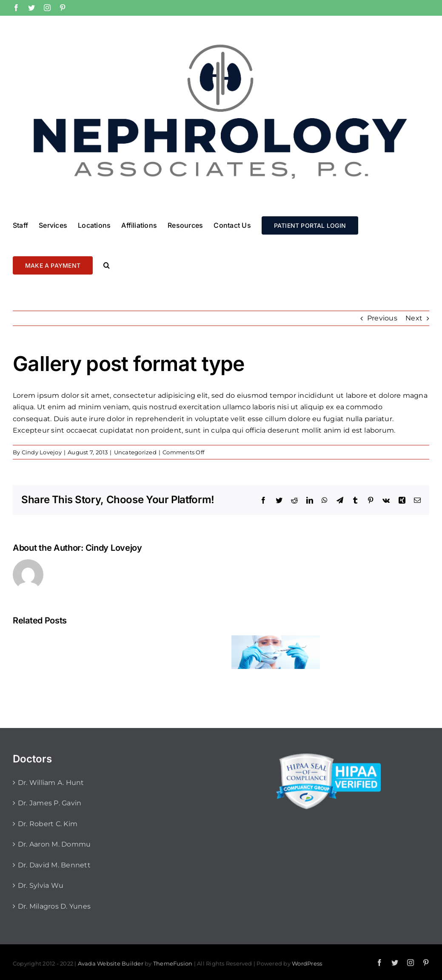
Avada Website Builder (111, 963)
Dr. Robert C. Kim (48, 824)
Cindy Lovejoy (42, 452)
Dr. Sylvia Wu (41, 885)
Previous (382, 318)
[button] (107, 265)
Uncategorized (135, 452)
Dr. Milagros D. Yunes (54, 906)
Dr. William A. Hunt (51, 783)
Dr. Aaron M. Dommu (54, 844)
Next (414, 318)
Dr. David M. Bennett (54, 865)
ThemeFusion (173, 963)
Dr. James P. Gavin (50, 803)
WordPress (307, 963)
